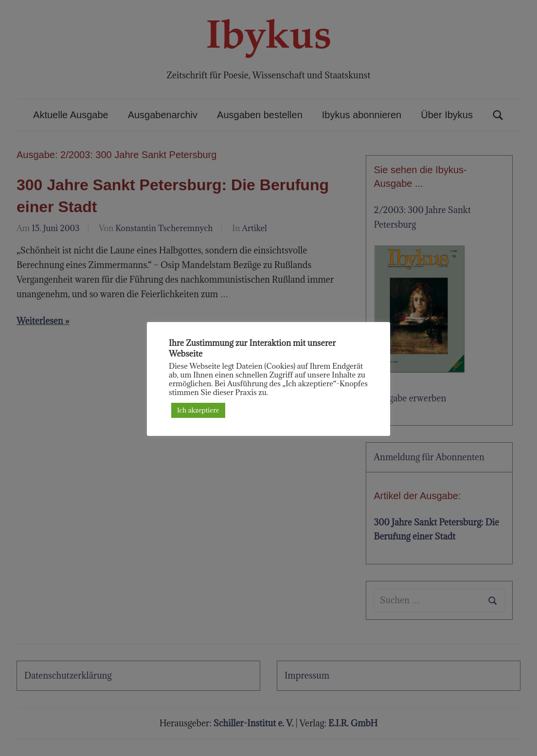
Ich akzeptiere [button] (198, 410)
